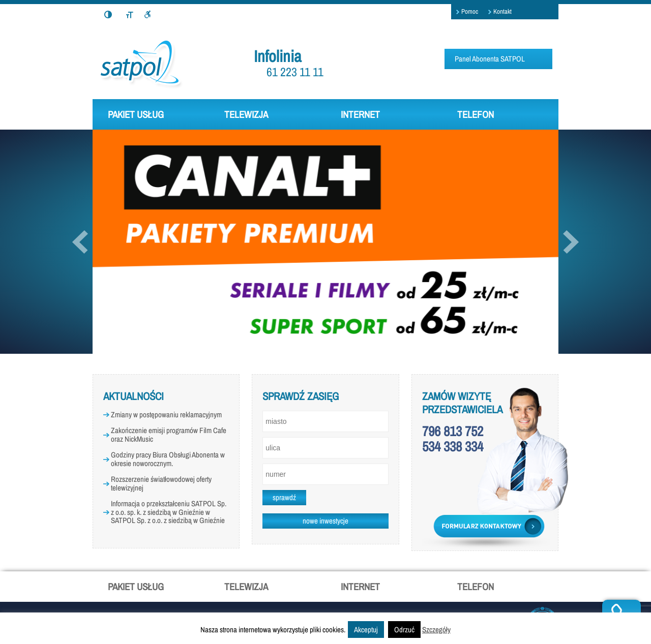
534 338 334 (453, 446)
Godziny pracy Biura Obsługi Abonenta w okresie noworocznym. (168, 459)
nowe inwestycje (325, 521)
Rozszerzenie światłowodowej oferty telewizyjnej (161, 483)
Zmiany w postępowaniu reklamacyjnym (166, 415)
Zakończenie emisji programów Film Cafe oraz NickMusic (169, 435)
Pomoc (470, 11)
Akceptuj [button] (366, 630)
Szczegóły (436, 630)
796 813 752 (453, 431)
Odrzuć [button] (404, 630)
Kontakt (502, 11)
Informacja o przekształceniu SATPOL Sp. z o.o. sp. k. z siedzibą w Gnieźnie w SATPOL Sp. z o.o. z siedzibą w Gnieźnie (169, 512)
